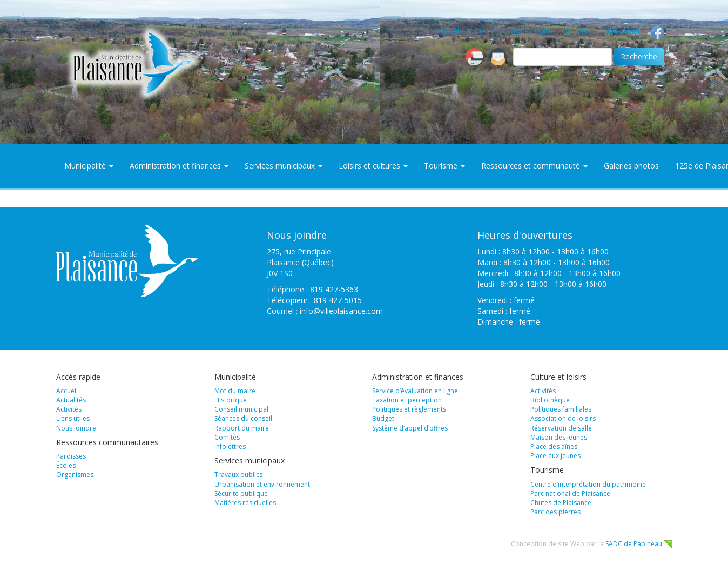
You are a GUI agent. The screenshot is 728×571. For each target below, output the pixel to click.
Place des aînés (554, 446)
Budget (383, 418)
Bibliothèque (550, 400)
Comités (227, 437)
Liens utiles (579, 31)
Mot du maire (235, 391)
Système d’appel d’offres (410, 428)
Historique (231, 400)
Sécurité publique (241, 493)
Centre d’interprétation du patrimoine (588, 484)
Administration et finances (179, 166)
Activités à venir (530, 31)
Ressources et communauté (534, 166)
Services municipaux (284, 166)
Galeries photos (631, 166)
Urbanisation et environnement (262, 484)
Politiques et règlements (409, 409)
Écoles (66, 465)
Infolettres (230, 446)
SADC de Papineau (634, 544)
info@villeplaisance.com (341, 311)
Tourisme (444, 166)
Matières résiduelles (245, 503)
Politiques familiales (561, 409)
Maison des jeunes (559, 437)
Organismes (75, 475)
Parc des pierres (555, 512)
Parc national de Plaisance (570, 493)
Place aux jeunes (555, 456)
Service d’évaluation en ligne (415, 391)
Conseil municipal (241, 409)
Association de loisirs (563, 418)
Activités (69, 409)
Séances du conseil (243, 418)
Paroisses (71, 456)
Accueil (448, 31)
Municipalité (89, 166)
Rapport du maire (242, 428)
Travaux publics (238, 475)
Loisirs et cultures (373, 166)
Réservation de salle (561, 428)
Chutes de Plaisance (561, 503)
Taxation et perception (407, 400)
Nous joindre (624, 31)
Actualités (483, 31)
